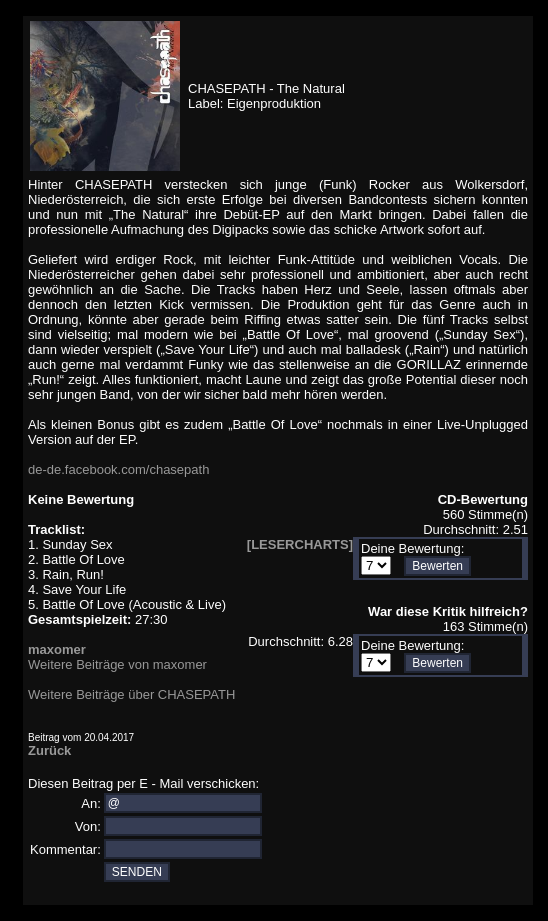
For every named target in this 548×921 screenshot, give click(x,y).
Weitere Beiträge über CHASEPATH (131, 694)
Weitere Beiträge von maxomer (117, 664)
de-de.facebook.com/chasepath (118, 469)
